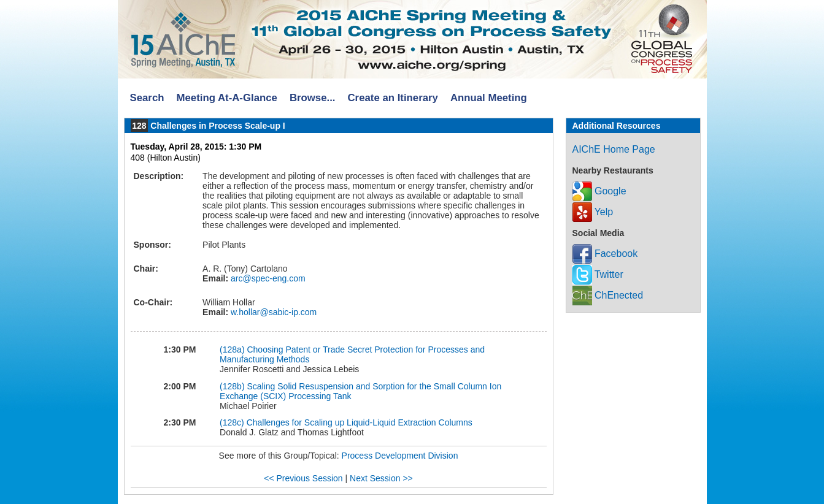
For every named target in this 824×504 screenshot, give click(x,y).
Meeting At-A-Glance (226, 98)
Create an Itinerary (393, 98)
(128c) (232, 422)
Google (599, 191)
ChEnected (608, 295)
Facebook (605, 254)
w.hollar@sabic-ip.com (272, 312)
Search (147, 98)
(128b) (232, 386)
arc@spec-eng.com (267, 278)
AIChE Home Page (614, 149)
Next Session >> (381, 478)
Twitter (598, 274)
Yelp (593, 212)
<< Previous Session (303, 478)
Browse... (313, 98)
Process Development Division (400, 456)
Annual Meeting (489, 98)
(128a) (232, 349)
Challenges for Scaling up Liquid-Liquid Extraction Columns (360, 422)
